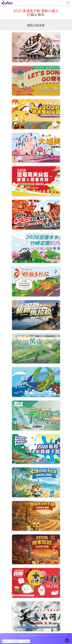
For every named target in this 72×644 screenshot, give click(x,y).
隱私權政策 (26, 641)
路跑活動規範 (16, 641)
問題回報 (6, 641)
